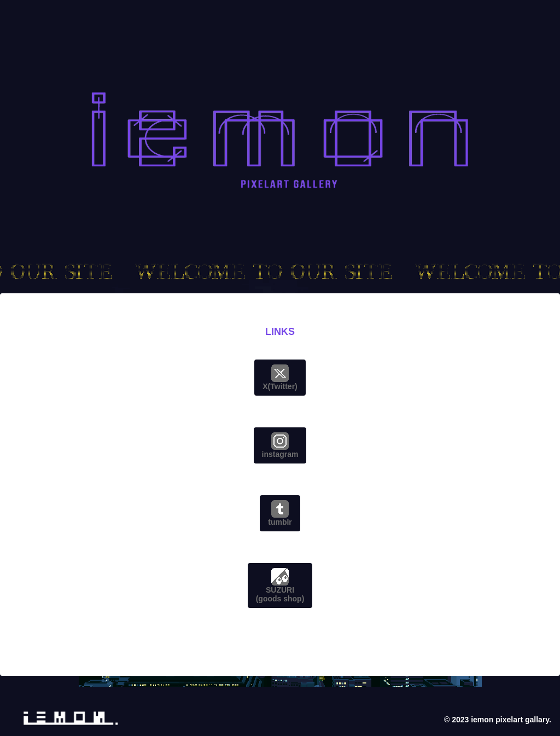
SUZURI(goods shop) (280, 586)
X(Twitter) (280, 378)
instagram (280, 445)
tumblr (280, 513)
